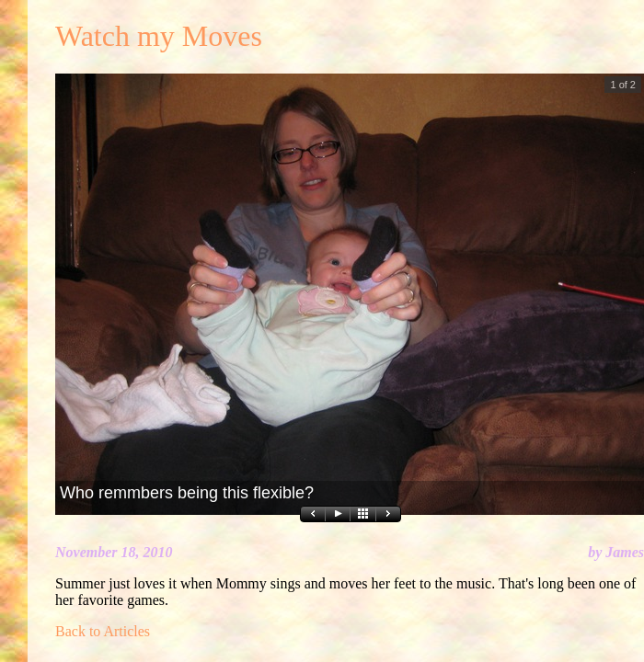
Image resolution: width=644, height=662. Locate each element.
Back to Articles (103, 631)
